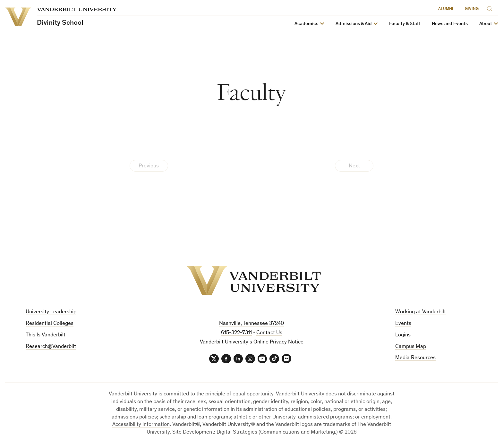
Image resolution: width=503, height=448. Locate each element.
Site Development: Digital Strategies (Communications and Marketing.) (255, 433)
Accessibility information (141, 425)
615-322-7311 (236, 333)
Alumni (446, 9)
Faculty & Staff (405, 24)
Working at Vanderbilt (421, 312)
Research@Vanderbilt (51, 347)
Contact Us (269, 333)
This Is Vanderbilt (46, 335)
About (486, 24)
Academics (306, 24)
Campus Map (411, 347)
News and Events (450, 24)
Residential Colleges (50, 324)
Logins (403, 335)
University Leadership (51, 312)
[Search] (491, 8)
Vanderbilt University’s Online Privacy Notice (252, 342)
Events (403, 324)
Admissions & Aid (354, 24)
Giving (472, 9)
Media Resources (415, 358)
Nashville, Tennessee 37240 (251, 324)
